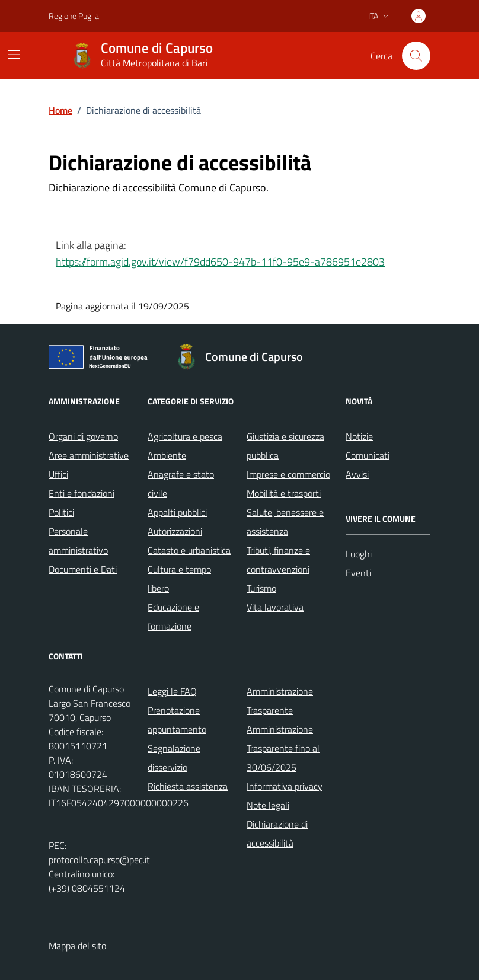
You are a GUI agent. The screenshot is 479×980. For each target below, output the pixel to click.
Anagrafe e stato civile (181, 484)
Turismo (261, 588)
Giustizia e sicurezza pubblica (285, 446)
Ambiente (167, 455)
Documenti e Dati (83, 569)
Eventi (358, 573)
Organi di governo (83, 436)
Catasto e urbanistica (189, 550)
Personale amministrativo (78, 541)
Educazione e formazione (173, 617)
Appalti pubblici (177, 512)
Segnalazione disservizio (174, 758)
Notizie (359, 436)
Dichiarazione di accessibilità (277, 834)
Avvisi (357, 474)
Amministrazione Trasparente (280, 701)
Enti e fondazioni (82, 493)
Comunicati (368, 455)
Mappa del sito (77, 946)
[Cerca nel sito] (416, 56)
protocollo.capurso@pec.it (99, 860)
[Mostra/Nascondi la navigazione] (14, 55)
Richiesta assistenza (188, 786)
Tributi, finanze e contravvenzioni (278, 560)
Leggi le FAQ (172, 691)
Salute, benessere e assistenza (285, 522)
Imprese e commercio (288, 474)
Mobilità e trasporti (284, 493)
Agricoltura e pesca (185, 436)
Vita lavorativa (275, 607)
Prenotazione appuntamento (177, 720)
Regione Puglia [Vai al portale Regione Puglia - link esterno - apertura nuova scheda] (74, 16)
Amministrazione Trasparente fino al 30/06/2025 (283, 748)
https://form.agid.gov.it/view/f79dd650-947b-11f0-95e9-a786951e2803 (220, 262)
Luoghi (359, 554)
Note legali (268, 805)
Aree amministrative (89, 455)
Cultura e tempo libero (179, 579)
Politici (61, 512)
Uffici (58, 474)
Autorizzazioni (175, 531)
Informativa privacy (285, 786)
